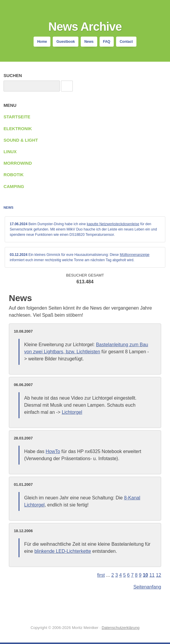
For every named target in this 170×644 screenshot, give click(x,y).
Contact (126, 42)
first (101, 575)
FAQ (107, 42)
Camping (14, 187)
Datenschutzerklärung (121, 628)
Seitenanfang (147, 587)
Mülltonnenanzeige (135, 255)
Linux (10, 152)
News (89, 42)
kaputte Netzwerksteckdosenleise (113, 224)
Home (42, 42)
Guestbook (66, 42)
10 (146, 575)
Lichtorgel (72, 412)
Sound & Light (21, 140)
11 (152, 575)
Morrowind (18, 163)
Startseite (17, 117)
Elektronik (18, 129)
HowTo (53, 451)
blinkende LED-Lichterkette (63, 551)
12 (159, 575)
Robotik (14, 175)
